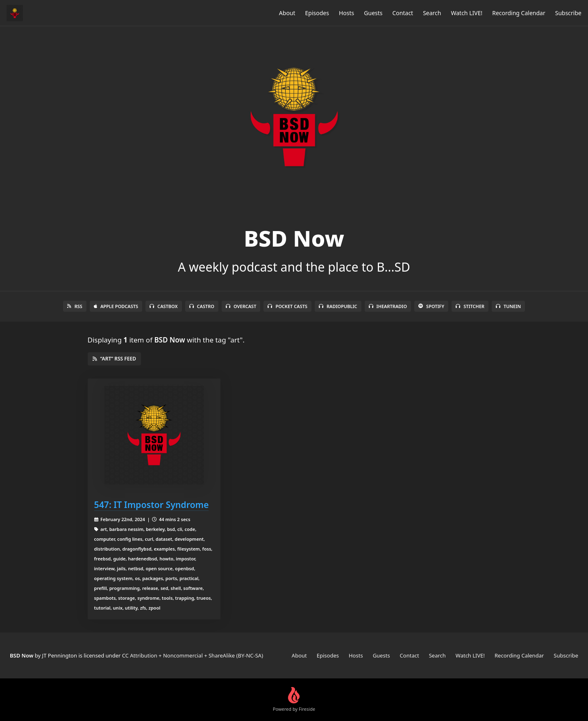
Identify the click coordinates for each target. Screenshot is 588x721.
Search (432, 13)
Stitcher (470, 306)
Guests (373, 13)
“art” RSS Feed (114, 359)
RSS (75, 306)
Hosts (346, 13)
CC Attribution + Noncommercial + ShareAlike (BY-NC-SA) (193, 655)
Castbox (163, 306)
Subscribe (568, 13)
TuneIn (508, 306)
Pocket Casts (287, 306)
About (287, 13)
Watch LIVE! (467, 13)
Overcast (241, 306)
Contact (403, 13)
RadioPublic (338, 306)
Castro (202, 306)
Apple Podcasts (116, 306)
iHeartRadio (388, 306)
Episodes (317, 13)
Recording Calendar (519, 13)
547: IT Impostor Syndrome (152, 504)
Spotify (431, 306)
